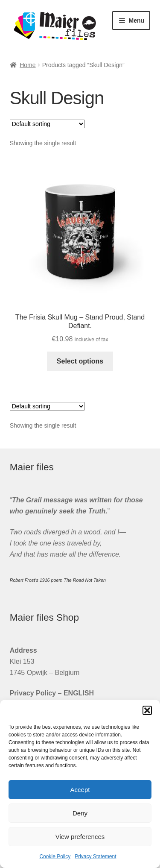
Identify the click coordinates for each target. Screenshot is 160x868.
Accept (80, 790)
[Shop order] (47, 124)
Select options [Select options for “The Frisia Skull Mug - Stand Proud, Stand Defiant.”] (80, 361)
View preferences (80, 837)
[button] (147, 710)
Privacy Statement (95, 856)
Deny (80, 813)
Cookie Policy (55, 856)
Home (28, 65)
